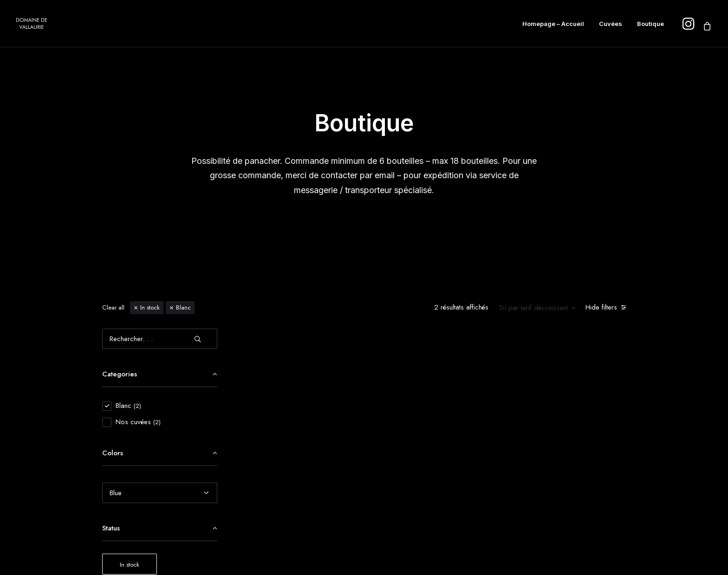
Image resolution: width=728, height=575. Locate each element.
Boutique (650, 24)
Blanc (183, 175)
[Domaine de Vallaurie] (32, 24)
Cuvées (611, 24)
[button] (310, 490)
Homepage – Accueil (553, 24)
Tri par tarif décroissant (533, 176)
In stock (150, 175)
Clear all (113, 175)
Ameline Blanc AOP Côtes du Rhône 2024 (438, 452)
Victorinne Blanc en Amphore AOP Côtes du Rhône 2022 (310, 455)
